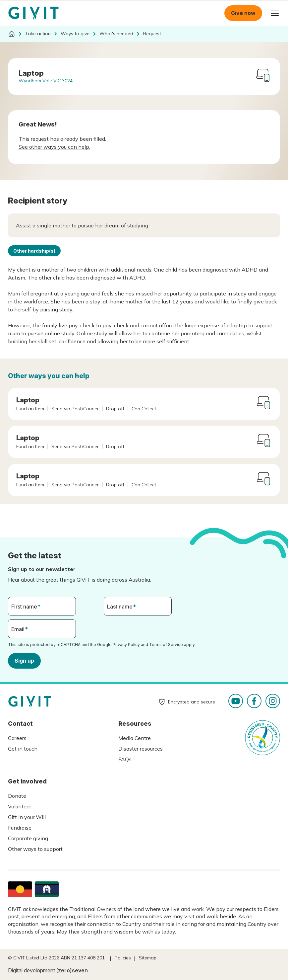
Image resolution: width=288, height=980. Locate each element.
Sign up (24, 660)
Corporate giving (28, 838)
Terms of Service (166, 645)
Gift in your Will (27, 817)
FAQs (125, 759)
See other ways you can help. (54, 147)
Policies (123, 958)
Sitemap (148, 958)
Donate (17, 796)
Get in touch (23, 749)
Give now (243, 13)
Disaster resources (141, 749)
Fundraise (20, 828)
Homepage (33, 13)
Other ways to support (35, 849)
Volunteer (20, 806)
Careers (17, 738)
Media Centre (135, 738)
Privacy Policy (126, 645)
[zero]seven (72, 970)
